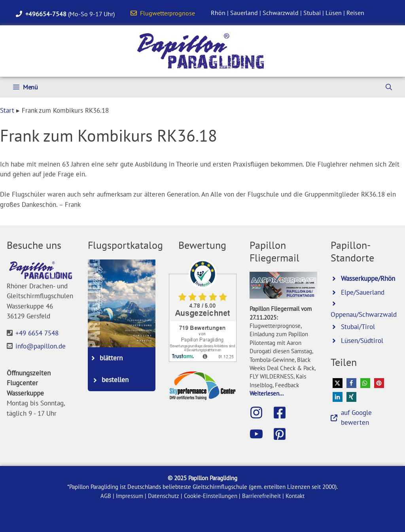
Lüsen (334, 13)
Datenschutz (164, 496)
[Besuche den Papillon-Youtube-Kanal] (260, 434)
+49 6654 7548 (37, 333)
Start (7, 110)
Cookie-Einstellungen (211, 496)
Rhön (218, 13)
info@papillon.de (41, 346)
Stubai (312, 13)
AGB (106, 496)
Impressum (130, 496)
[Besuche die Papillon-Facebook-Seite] (284, 413)
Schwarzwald (281, 13)
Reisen (355, 13)
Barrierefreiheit (261, 496)
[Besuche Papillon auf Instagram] (260, 413)
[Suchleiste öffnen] (389, 87)
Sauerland (244, 13)
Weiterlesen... (267, 393)
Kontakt (295, 496)
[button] (338, 383)
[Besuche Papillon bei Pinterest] (284, 434)
